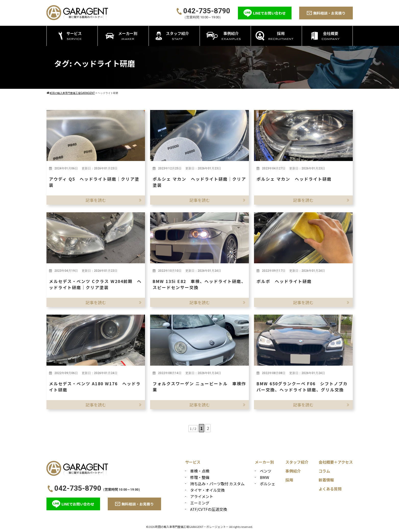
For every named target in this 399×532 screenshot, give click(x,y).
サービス (193, 462)
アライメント (202, 496)
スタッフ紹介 (297, 462)
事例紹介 (293, 471)
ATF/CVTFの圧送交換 (209, 509)
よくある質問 (330, 489)
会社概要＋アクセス (336, 462)
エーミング (200, 503)
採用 (289, 480)
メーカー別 (264, 462)
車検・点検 (200, 471)
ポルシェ (268, 484)
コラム (324, 471)
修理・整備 (200, 477)
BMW (264, 477)
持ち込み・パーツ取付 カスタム (217, 484)
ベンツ (266, 471)
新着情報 (326, 480)
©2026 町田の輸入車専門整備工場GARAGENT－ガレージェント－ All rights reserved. (199, 527)
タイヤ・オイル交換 (207, 490)
